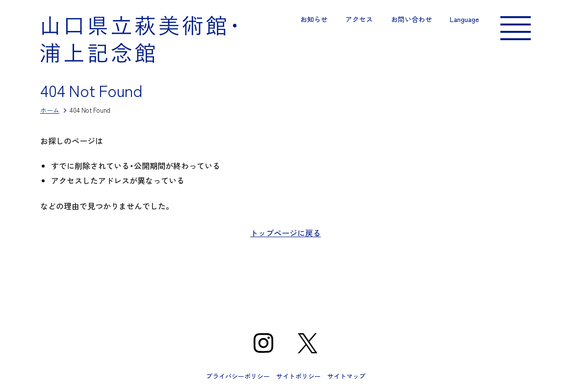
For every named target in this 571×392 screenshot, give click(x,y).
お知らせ (314, 19)
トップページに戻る (285, 233)
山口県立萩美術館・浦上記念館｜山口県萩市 (138, 39)
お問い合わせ (412, 19)
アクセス (359, 19)
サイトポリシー (298, 376)
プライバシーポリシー (238, 376)
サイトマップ (346, 376)
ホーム (50, 110)
